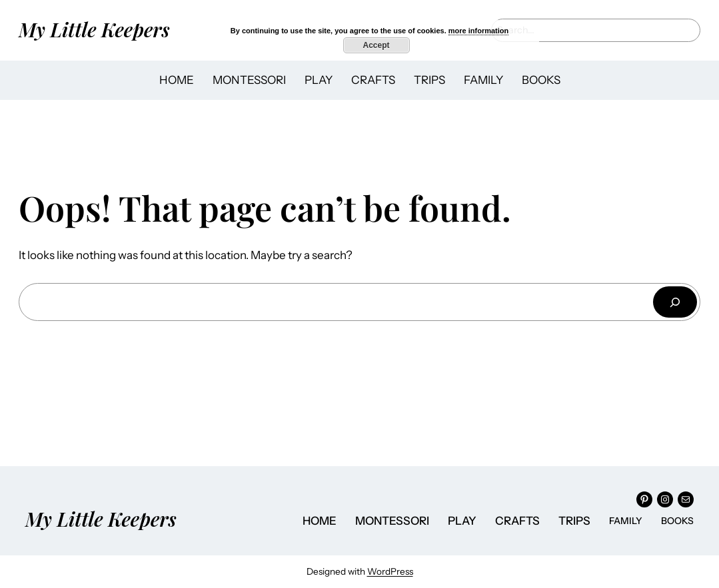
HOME (177, 80)
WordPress (390, 571)
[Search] (675, 302)
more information (478, 31)
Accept (376, 45)
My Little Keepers (94, 29)
